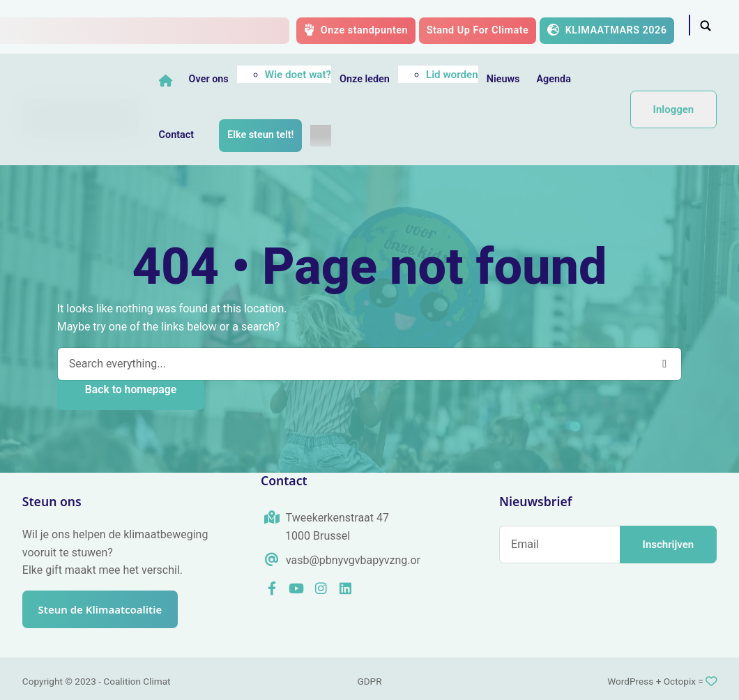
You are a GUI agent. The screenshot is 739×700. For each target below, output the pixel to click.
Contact (178, 135)
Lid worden (454, 75)
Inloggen (674, 109)
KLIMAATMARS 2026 (607, 30)
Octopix (680, 681)
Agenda (555, 79)
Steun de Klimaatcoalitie (107, 609)
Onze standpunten (356, 30)
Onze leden (366, 79)
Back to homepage (131, 389)
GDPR (369, 681)
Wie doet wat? (299, 75)
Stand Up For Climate (478, 30)
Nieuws (505, 79)
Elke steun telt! (262, 135)
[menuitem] (323, 135)
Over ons (210, 79)
